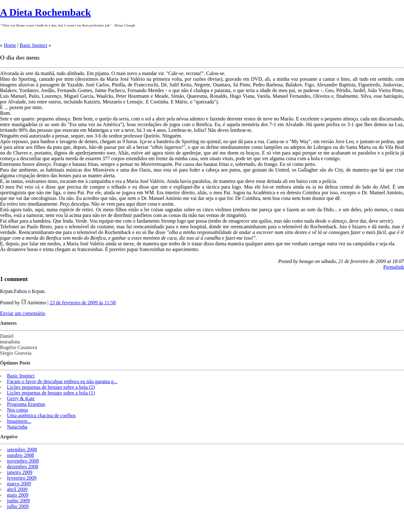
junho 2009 (18, 501)
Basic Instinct (33, 45)
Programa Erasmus (26, 404)
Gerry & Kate (21, 398)
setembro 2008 (22, 450)
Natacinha (17, 427)
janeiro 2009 (20, 472)
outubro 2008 (21, 455)
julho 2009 (18, 506)
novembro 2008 (23, 461)
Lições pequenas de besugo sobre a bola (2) (51, 387)
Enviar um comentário (23, 313)
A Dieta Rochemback (45, 12)
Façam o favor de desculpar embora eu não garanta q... (62, 381)
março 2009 (19, 484)
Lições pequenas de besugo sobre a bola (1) (51, 393)
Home (10, 45)
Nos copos (18, 410)
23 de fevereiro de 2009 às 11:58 (83, 303)
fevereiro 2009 (22, 478)
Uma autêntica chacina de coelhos (41, 415)
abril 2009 (17, 489)
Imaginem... (19, 421)
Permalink (394, 267)
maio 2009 (18, 495)
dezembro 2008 (23, 467)
